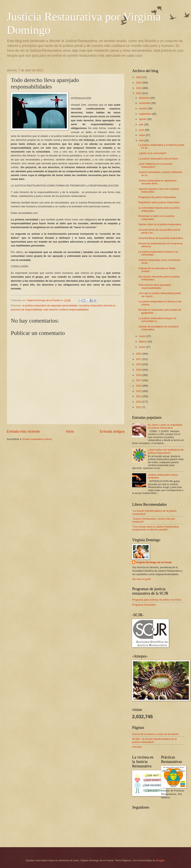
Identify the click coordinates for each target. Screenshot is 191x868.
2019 (139, 370)
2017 (139, 380)
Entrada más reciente (23, 431)
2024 (139, 88)
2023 (139, 93)
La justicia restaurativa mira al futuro (158, 159)
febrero (143, 342)
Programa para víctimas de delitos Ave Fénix (157, 600)
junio (142, 130)
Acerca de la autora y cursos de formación (155, 734)
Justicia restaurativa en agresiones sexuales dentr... (157, 182)
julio (141, 124)
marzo (143, 336)
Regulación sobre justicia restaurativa (159, 202)
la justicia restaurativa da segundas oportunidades (50, 305)
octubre (143, 108)
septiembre (145, 114)
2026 (139, 77)
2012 (139, 407)
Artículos (137, 747)
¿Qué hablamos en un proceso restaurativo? (155, 165)
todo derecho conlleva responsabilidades (66, 310)
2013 (139, 402)
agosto (143, 119)
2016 (139, 386)
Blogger (160, 860)
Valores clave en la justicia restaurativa (160, 224)
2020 (139, 364)
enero (142, 347)
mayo (142, 135)
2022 (139, 354)
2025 (139, 83)
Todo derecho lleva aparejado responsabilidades (155, 286)
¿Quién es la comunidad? (153, 153)
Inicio (70, 431)
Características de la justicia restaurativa (161, 238)
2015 (139, 391)
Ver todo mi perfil (142, 579)
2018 (139, 375)
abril (142, 140)
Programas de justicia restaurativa (157, 197)
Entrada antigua (112, 431)
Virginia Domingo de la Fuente (154, 562)
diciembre (145, 98)
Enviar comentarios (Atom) (37, 439)
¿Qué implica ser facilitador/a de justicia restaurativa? (166, 451)
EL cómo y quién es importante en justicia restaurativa (165, 426)
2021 (139, 359)
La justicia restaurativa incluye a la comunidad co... (157, 320)
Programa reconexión (144, 605)
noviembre (145, 103)
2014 (139, 396)
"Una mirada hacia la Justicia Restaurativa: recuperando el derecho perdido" (156, 528)
